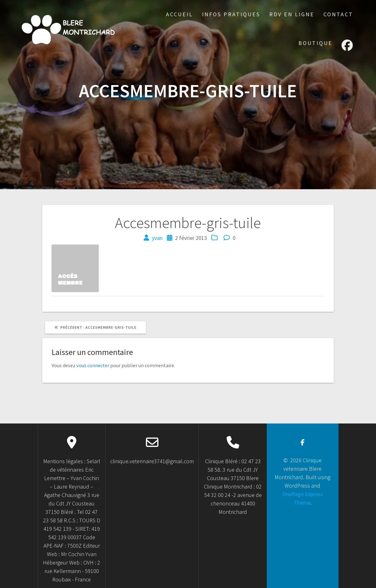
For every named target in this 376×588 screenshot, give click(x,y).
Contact (338, 14)
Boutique (315, 43)
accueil (179, 14)
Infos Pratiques (231, 14)
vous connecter (93, 365)
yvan (157, 238)
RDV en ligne (292, 14)
